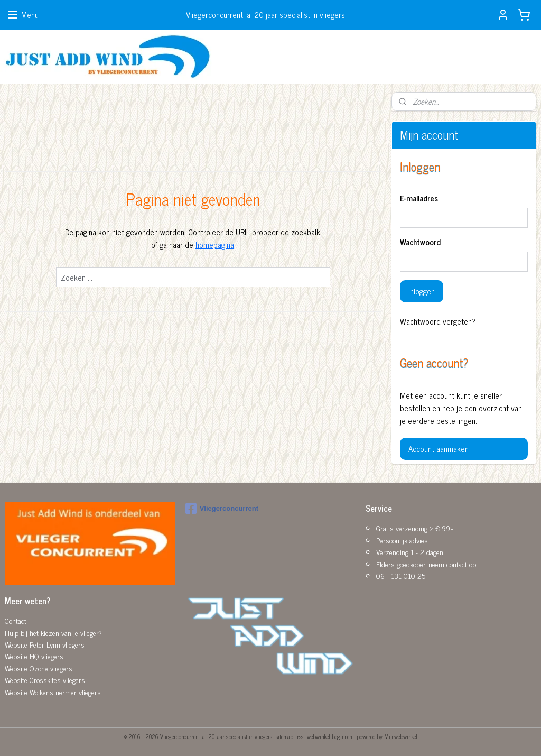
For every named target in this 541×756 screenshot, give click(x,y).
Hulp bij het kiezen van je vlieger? (53, 633)
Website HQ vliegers (34, 656)
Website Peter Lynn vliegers (45, 644)
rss (300, 736)
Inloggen (422, 291)
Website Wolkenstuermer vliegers (53, 692)
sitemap (285, 736)
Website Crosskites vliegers (45, 680)
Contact (16, 620)
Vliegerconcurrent (222, 509)
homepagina (215, 245)
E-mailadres (419, 199)
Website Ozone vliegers (39, 668)
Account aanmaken (439, 449)
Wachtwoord (420, 242)
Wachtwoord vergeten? (438, 321)
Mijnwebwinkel (401, 736)
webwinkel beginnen (329, 736)
